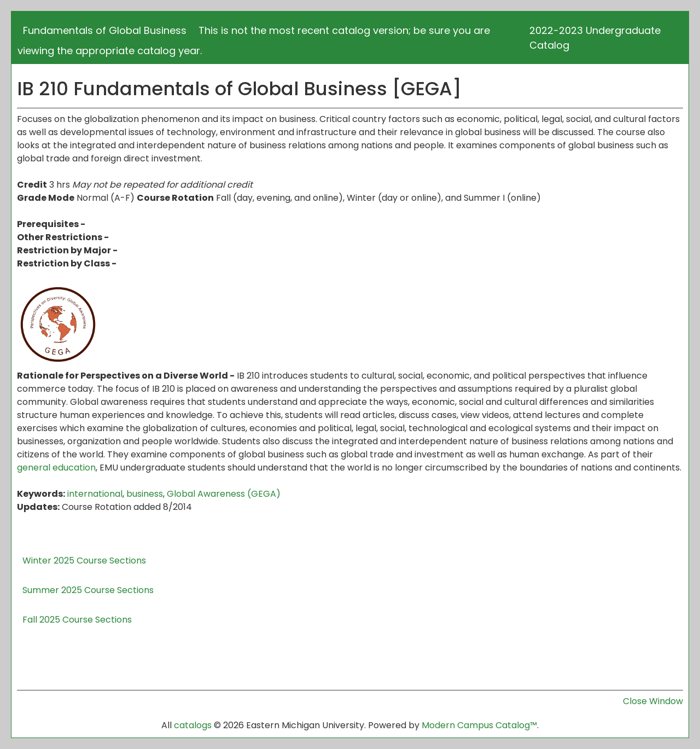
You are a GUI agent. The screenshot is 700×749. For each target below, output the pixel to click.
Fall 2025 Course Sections (77, 620)
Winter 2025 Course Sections (84, 561)
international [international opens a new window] (95, 494)
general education (56, 468)
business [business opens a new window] (145, 494)
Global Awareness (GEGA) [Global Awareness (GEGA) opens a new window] (224, 494)
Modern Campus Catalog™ (479, 725)
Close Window (653, 701)
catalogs (193, 725)
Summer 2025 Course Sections (88, 590)
